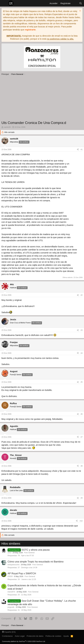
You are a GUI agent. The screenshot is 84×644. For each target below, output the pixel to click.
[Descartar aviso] (80, 11)
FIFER (10, 576)
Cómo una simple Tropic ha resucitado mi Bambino (36, 562)
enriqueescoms (13, 565)
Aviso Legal (20, 636)
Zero (9, 553)
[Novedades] (75, 3)
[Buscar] (81, 3)
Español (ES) (9, 632)
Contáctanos (7, 636)
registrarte (30, 30)
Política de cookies (53, 636)
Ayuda (66, 636)
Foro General (29, 553)
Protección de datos (35, 636)
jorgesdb (11, 607)
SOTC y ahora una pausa (36, 550)
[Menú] (4, 3)
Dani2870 (11, 592)
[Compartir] (78, 150)
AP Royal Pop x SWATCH (22, 573)
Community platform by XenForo (24, 641)
